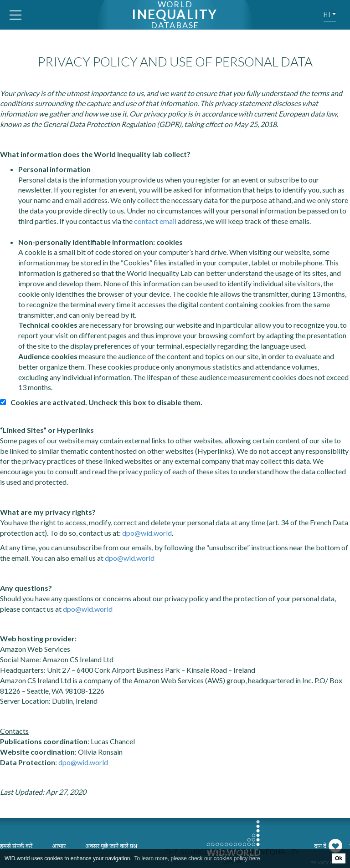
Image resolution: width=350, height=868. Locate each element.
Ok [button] (339, 858)
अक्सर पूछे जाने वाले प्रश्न (111, 846)
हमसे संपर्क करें (16, 846)
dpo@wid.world (147, 533)
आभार (59, 846)
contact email (155, 221)
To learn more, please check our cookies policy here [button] (197, 858)
